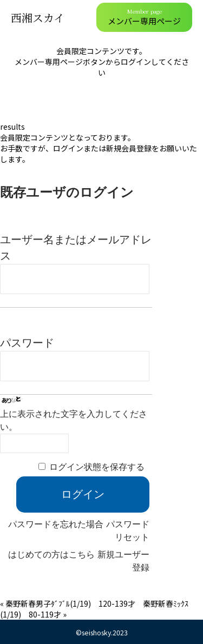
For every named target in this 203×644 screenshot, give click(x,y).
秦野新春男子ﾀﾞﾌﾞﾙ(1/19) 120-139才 (74, 603)
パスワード (27, 343)
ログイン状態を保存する (97, 467)
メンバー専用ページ (144, 17)
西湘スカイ (38, 18)
